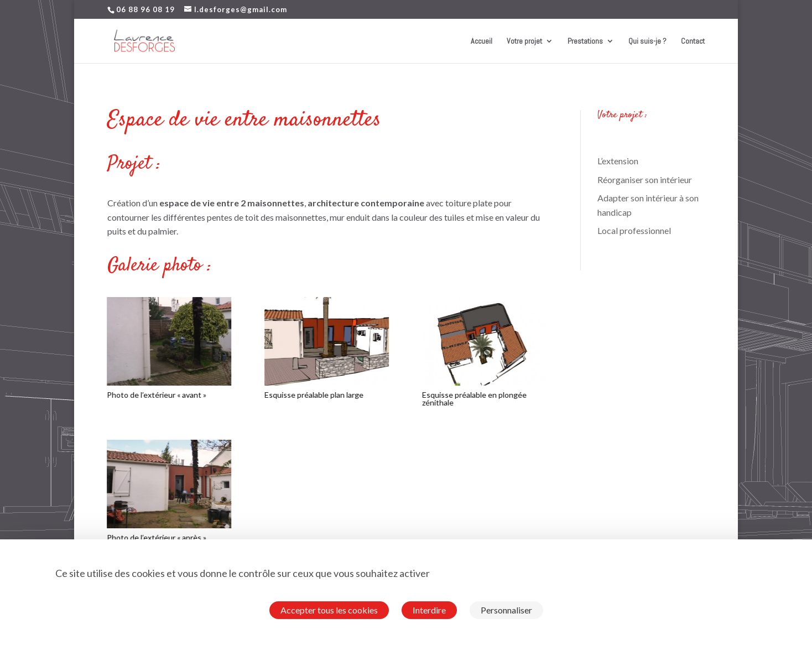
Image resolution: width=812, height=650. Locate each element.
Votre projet (524, 41)
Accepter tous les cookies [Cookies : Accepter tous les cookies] (329, 610)
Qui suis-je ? (647, 41)
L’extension (618, 161)
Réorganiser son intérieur (645, 180)
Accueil (482, 41)
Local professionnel (634, 230)
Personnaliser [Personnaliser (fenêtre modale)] (506, 610)
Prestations (585, 41)
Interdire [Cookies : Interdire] (429, 610)
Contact (693, 41)
